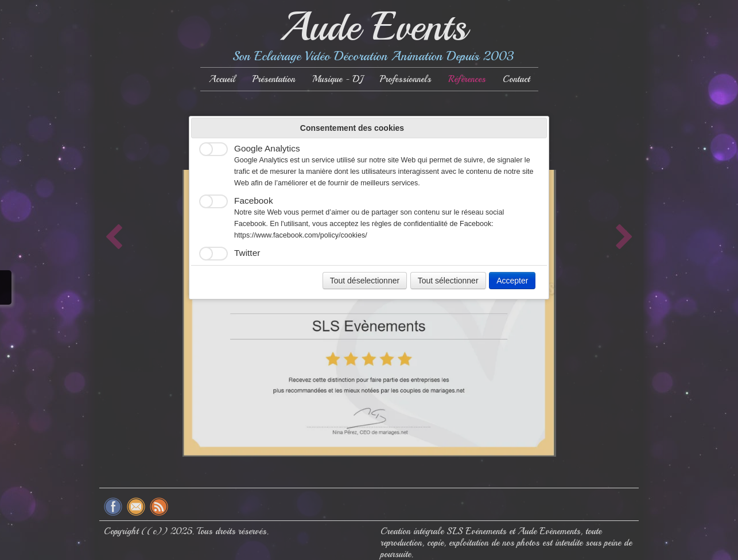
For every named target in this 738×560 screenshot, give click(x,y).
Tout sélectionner (448, 281)
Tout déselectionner (365, 281)
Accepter (512, 281)
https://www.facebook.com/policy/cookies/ (301, 235)
